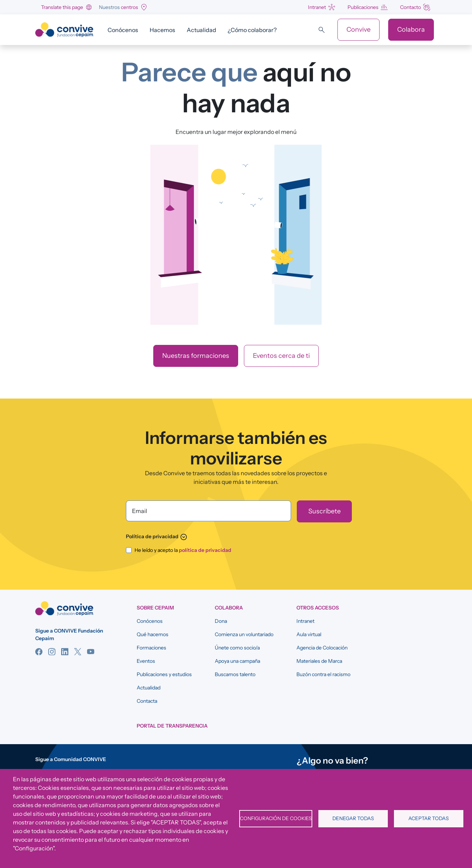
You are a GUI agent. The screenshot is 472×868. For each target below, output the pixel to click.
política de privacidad (205, 550)
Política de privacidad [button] (157, 536)
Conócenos (123, 30)
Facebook (39, 652)
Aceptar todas (428, 818)
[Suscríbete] (324, 511)
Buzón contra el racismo (323, 674)
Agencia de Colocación (322, 648)
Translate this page (62, 7)
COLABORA (229, 608)
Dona (221, 621)
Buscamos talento (235, 674)
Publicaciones (363, 7)
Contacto (410, 7)
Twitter (78, 652)
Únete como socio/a (237, 648)
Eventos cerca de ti (281, 356)
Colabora (411, 30)
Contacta (147, 701)
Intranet (317, 7)
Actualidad (201, 30)
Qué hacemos (153, 634)
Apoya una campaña (237, 661)
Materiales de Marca (319, 661)
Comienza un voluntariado (244, 634)
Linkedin (65, 652)
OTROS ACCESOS (318, 608)
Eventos (146, 661)
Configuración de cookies (276, 818)
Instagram (52, 652)
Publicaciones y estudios (164, 674)
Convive (358, 30)
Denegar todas (353, 818)
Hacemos (162, 30)
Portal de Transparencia (172, 726)
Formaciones (151, 648)
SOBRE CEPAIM (155, 608)
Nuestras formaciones (196, 356)
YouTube (91, 652)
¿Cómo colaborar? (252, 30)
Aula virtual (309, 634)
